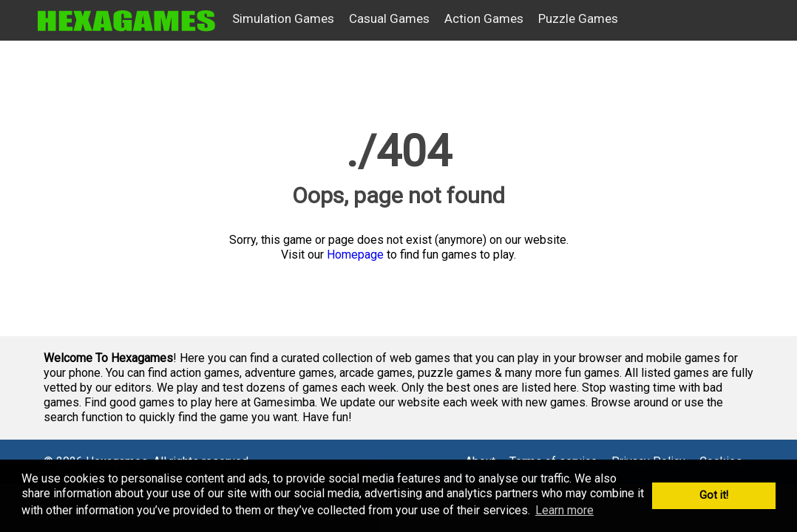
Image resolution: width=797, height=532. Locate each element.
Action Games (484, 18)
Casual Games (389, 18)
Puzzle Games (578, 18)
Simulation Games (283, 18)
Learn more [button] (564, 510)
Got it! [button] (714, 495)
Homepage (355, 255)
